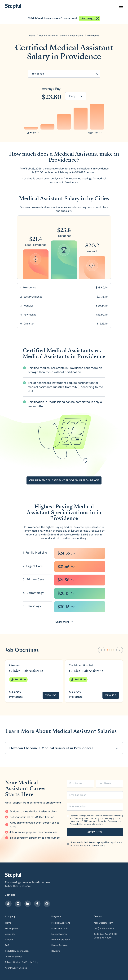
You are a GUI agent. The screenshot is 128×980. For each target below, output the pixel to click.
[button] (120, 6)
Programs (56, 916)
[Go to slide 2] (110, 650)
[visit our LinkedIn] (28, 904)
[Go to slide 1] (108, 650)
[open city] (93, 36)
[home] (13, 6)
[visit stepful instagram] (18, 904)
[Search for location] (64, 74)
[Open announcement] (89, 19)
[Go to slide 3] (111, 650)
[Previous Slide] (101, 650)
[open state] (77, 36)
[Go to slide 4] (113, 650)
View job (51, 695)
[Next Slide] (120, 650)
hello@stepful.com (103, 923)
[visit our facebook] (8, 904)
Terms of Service (14, 957)
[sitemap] (47, 904)
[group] (34, 681)
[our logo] (13, 875)
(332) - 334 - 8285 (104, 928)
